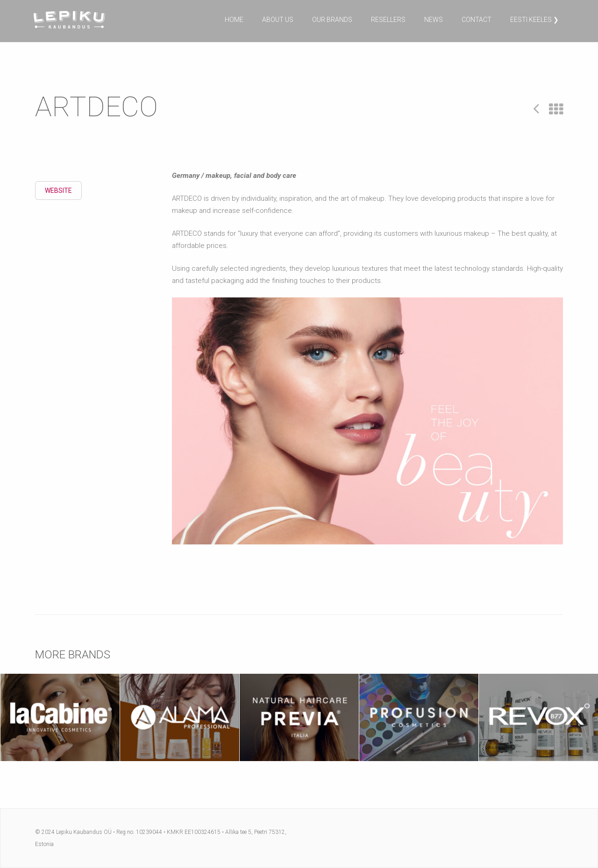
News (434, 20)
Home (234, 20)
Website (58, 191)
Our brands (332, 20)
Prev (536, 108)
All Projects (556, 109)
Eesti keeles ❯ (534, 20)
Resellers (388, 20)
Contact (477, 20)
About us (278, 20)
